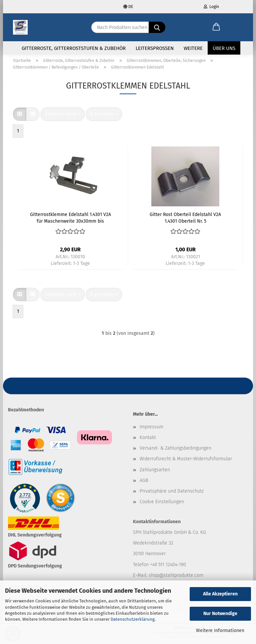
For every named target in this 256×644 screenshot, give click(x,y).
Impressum (151, 431)
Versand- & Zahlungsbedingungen (175, 452)
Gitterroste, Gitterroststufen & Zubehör (74, 48)
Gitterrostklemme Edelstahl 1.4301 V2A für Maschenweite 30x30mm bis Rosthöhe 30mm (70, 221)
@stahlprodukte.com (181, 579)
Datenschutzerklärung (133, 619)
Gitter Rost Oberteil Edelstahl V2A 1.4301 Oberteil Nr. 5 (185, 221)
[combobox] (63, 118)
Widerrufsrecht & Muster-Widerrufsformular (186, 463)
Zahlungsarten (155, 473)
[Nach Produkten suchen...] (157, 27)
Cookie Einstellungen (162, 506)
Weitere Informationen (220, 631)
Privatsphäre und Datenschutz (172, 495)
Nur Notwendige (220, 614)
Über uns (224, 48)
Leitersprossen (155, 48)
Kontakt (148, 441)
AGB (144, 484)
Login (211, 7)
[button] (216, 27)
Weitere (193, 48)
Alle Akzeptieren (220, 594)
